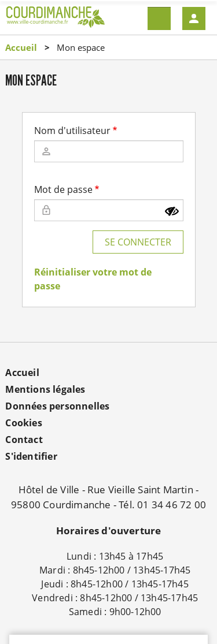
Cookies (23, 423)
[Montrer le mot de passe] (172, 211)
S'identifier (31, 456)
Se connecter (138, 242)
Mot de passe (63, 189)
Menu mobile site (159, 18)
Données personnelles (57, 406)
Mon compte (194, 18)
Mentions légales (45, 389)
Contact (24, 440)
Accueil (21, 47)
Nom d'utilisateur (72, 131)
